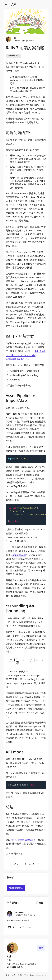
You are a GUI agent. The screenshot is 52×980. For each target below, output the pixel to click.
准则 (7, 975)
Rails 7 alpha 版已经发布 (23, 840)
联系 (20, 975)
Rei (15, 38)
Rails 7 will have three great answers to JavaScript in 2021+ (26, 355)
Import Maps (19, 555)
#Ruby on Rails (13, 56)
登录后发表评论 (16, 888)
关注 (41, 948)
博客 (14, 975)
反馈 (26, 975)
